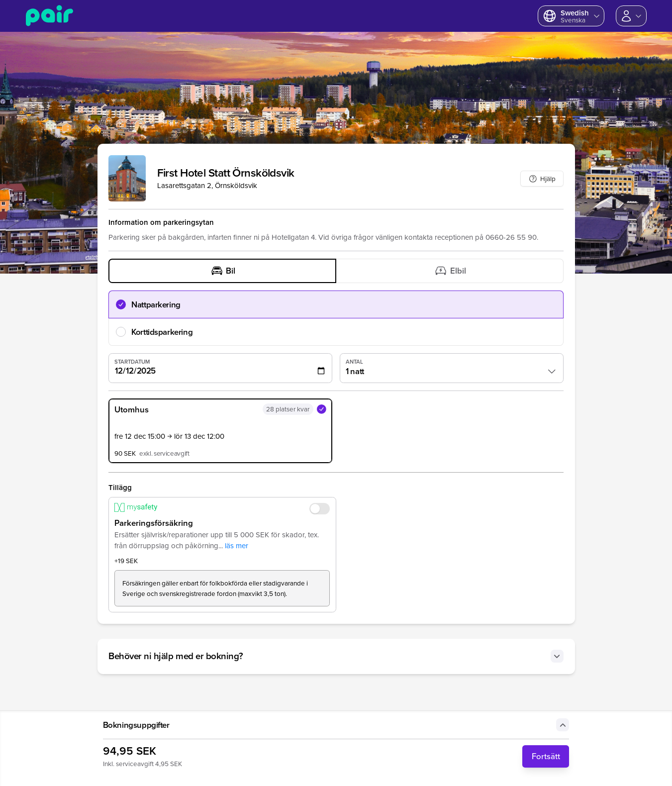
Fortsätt (546, 756)
